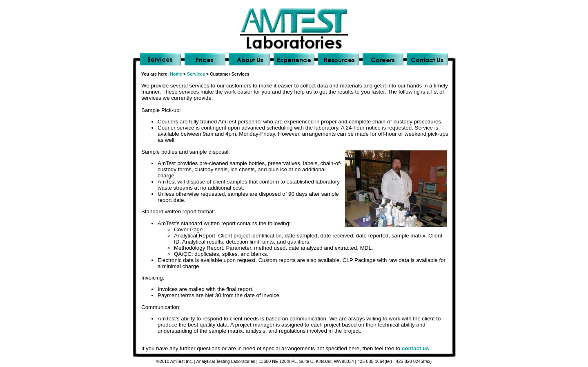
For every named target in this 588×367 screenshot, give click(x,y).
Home (176, 74)
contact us (415, 348)
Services (196, 74)
